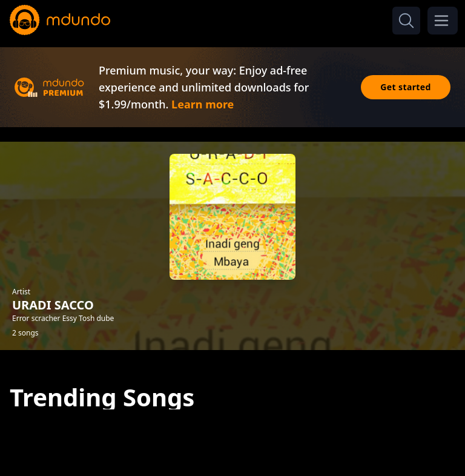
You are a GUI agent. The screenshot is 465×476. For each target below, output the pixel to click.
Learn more (203, 104)
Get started (406, 87)
